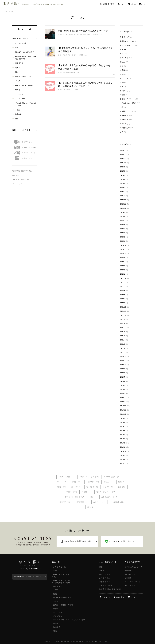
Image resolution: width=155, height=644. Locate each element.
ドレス (18, 81)
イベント (125, 49)
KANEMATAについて (133, 567)
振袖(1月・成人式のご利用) (25, 52)
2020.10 (124, 365)
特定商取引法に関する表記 (22, 171)
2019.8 (124, 422)
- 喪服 (54, 631)
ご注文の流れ (105, 578)
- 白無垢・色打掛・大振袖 (62, 605)
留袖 (123, 66)
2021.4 (124, 340)
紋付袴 (18, 90)
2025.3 (124, 188)
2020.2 (124, 398)
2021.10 (124, 315)
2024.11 (124, 204)
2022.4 (124, 299)
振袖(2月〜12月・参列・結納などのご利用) (25, 58)
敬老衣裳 (18, 114)
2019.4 (124, 435)
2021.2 (124, 348)
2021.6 (124, 332)
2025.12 (124, 155)
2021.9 (124, 319)
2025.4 (124, 183)
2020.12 (124, 356)
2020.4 (124, 389)
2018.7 (124, 464)
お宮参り (125, 91)
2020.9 (124, 369)
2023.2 (124, 270)
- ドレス (55, 601)
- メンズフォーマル (60, 616)
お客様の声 (126, 115)
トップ (5, 11)
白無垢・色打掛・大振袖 (24, 85)
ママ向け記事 (127, 128)
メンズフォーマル (22, 99)
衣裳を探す (109, 4)
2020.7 (124, 377)
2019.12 (125, 406)
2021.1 (124, 352)
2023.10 (124, 253)
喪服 (123, 87)
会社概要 (16, 175)
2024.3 (124, 233)
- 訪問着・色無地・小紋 (62, 598)
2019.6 (124, 431)
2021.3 (124, 344)
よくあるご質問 (106, 585)
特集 (101, 567)
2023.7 (124, 262)
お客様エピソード (128, 111)
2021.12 (124, 307)
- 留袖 (54, 594)
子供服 (18, 110)
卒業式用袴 (126, 58)
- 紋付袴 (55, 609)
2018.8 (124, 459)
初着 (17, 48)
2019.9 (124, 418)
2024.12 (124, 200)
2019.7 (124, 426)
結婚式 (124, 95)
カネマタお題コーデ (129, 45)
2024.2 (124, 237)
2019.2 (124, 443)
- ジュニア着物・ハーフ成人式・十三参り (69, 620)
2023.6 (124, 266)
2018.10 (124, 451)
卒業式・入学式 (127, 37)
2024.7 (124, 220)
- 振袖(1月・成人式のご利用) (62, 576)
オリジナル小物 (21, 43)
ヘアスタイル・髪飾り (130, 103)
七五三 (124, 62)
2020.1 (124, 402)
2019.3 (124, 439)
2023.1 (124, 274)
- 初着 (54, 571)
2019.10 (124, 414)
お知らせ (125, 124)
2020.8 (124, 373)
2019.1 (124, 447)
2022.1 (124, 303)
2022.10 (124, 278)
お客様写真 (126, 120)
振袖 (124, 54)
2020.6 (124, 381)
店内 (123, 132)
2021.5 (124, 336)
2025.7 (124, 175)
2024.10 (124, 208)
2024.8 (124, 216)
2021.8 (124, 323)
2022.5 (124, 295)
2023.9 (124, 258)
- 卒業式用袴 (57, 587)
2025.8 (124, 171)
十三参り (124, 82)
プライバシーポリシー (21, 180)
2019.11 (124, 410)
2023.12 (124, 245)
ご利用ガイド (105, 582)
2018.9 (124, 455)
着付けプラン (105, 574)
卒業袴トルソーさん (129, 41)
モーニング (125, 78)
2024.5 (124, 225)
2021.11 (124, 311)
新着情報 (128, 571)
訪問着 (124, 70)
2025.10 (124, 163)
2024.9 (124, 212)
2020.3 (124, 393)
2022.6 (124, 290)
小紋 (123, 107)
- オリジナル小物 (59, 567)
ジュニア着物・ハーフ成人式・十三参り (26, 104)
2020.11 (124, 361)
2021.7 (124, 328)
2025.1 (124, 196)
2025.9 (124, 167)
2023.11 (124, 249)
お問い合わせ (130, 574)
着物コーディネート (129, 99)
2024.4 (124, 229)
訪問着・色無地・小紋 (23, 77)
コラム (102, 571)
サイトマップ (17, 184)
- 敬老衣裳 (56, 627)
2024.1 (124, 241)
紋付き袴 (124, 74)
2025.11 (124, 159)
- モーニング (57, 612)
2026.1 (124, 150)
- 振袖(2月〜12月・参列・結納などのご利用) (61, 582)
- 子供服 (55, 623)
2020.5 (124, 385)
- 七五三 (55, 590)
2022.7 (124, 286)
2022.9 (124, 282)
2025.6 (124, 179)
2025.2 (124, 192)
